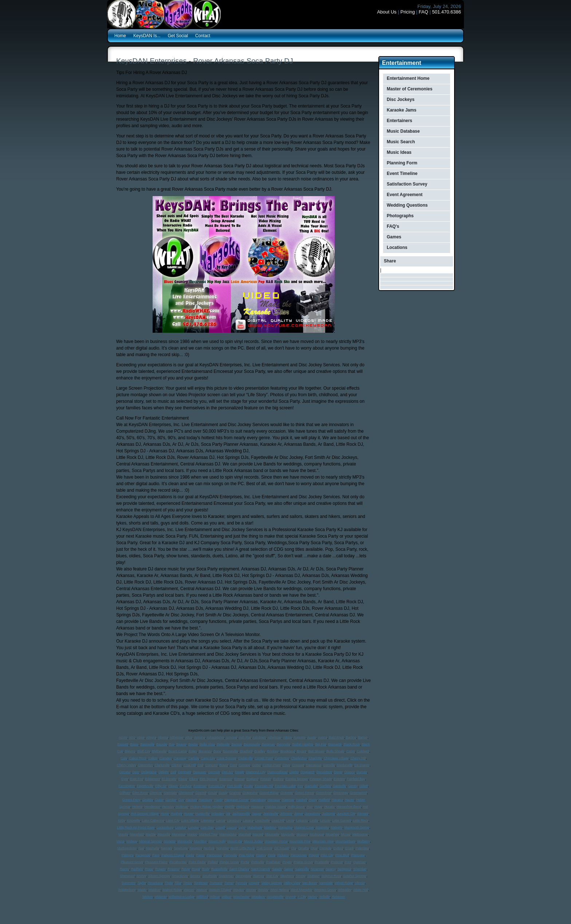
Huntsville (203, 814)
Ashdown (259, 737)
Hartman (288, 800)
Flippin (173, 786)
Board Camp (178, 751)
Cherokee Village (336, 758)
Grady (223, 793)
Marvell (258, 834)
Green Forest (305, 793)
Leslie (314, 820)
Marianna (179, 834)
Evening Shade (321, 779)
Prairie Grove (303, 862)
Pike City (327, 855)
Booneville (231, 751)
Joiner (299, 814)
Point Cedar (197, 862)
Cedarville (245, 758)
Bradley (260, 751)
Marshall (245, 834)
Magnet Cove (304, 827)
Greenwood (359, 793)
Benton (237, 744)
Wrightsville (275, 897)
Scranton (317, 869)
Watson (202, 890)
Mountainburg (345, 841)
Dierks (294, 772)
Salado (277, 869)
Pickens (283, 855)
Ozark (350, 848)
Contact (203, 36)
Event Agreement (405, 195)
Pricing (407, 12)
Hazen (350, 800)
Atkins (288, 737)
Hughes (176, 814)
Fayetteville (145, 786)
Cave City (208, 758)
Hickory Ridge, (201, 807)
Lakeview (208, 820)
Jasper (257, 814)
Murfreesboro (127, 848)
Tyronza (241, 883)
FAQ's (393, 226)
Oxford (338, 848)
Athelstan (275, 737)
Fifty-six (161, 786)
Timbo (188, 883)
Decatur (125, 772)
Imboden (218, 814)
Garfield (326, 786)
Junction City (346, 814)
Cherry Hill (358, 758)
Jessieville (271, 814)
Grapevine (250, 793)
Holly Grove (296, 807)
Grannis (235, 793)
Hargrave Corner (237, 800)
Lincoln (325, 820)
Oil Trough (282, 848)
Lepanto (302, 820)
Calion (153, 758)
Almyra (151, 737)
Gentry (353, 786)
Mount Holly (217, 841)
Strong (301, 876)
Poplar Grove (229, 862)
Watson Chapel (220, 890)
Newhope (181, 848)
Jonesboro (312, 814)
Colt (201, 765)
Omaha (304, 848)
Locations (397, 247)
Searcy (330, 869)
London (181, 827)
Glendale (170, 793)
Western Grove (325, 890)
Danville (329, 765)
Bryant (302, 751)
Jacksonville (241, 814)
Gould (213, 793)
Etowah (266, 779)
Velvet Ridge (344, 883)
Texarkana (155, 883)
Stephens (287, 876)
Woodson (258, 897)
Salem (289, 869)
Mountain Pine (300, 841)
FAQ (424, 12)
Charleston (299, 758)
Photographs (400, 216)
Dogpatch (308, 772)
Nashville (153, 848)
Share (390, 261)
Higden (218, 807)
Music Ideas (399, 152)
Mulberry (363, 841)
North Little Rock (243, 848)
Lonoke (193, 827)
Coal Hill (190, 765)
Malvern (337, 827)
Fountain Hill (264, 786)
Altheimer (177, 737)
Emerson (226, 779)
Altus (189, 737)
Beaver (181, 744)
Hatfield (324, 800)
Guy (181, 800)
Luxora (232, 827)
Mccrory (302, 834)
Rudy (206, 869)
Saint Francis (261, 869)
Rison (149, 869)
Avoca (322, 737)
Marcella (164, 834)
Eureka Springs (297, 779)
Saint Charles (239, 869)
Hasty (313, 800)
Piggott (314, 855)
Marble (151, 834)
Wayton (239, 890)
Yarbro (312, 897)
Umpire (254, 883)
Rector (125, 869)
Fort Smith (235, 786)
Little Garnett (342, 820)
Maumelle (272, 834)
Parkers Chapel (173, 855)
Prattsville (322, 862)
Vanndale (326, 883)
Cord (233, 765)
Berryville (283, 744)
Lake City (173, 820)
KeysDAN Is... (147, 36)
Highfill (230, 807)
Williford (202, 897)
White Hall (361, 890)
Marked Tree (208, 834)
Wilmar (215, 897)
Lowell (220, 827)
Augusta (300, 737)
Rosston (174, 869)
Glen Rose (140, 793)
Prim (348, 862)
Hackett (191, 800)
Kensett (363, 814)
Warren (189, 890)
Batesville (148, 744)
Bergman (269, 744)
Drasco (350, 772)
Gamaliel (311, 786)
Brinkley (273, 751)
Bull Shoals (316, 751)
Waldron (155, 890)
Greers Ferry (131, 800)
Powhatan (273, 862)
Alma (141, 737)
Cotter (256, 765)
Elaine (183, 779)
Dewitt (240, 772)
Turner (229, 883)
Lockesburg (165, 827)
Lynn (242, 827)
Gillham (125, 793)
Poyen (287, 862)
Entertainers (399, 121)
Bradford (246, 751)
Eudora (278, 779)
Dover (338, 772)
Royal (196, 869)
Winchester (242, 897)
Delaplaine (149, 772)
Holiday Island (276, 807)
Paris (156, 855)
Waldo (142, 890)
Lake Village (190, 820)
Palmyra (128, 855)
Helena (137, 807)
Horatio (329, 807)
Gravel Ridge (269, 793)
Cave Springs (227, 758)
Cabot (351, 751)
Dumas (362, 772)
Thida (169, 883)
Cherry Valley (127, 765)
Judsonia (328, 814)
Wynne (291, 897)
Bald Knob (336, 737)
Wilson (227, 897)
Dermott (214, 772)
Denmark (185, 772)
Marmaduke (228, 834)
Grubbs (148, 800)
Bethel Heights (303, 744)
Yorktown (338, 897)
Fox (300, 786)
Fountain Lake (285, 786)
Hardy (218, 800)
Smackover (180, 876)
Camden (166, 758)
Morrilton (200, 841)
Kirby (122, 820)
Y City (302, 897)
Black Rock (352, 744)
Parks (190, 855)
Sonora (195, 876)
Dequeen (200, 772)
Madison (270, 827)
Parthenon (214, 855)
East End (137, 779)
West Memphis (301, 890)
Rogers (160, 869)
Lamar (221, 820)
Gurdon (171, 800)
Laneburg (234, 820)
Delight (164, 772)
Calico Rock (138, 758)
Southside (210, 876)
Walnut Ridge (172, 890)
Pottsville (258, 862)
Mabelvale (255, 827)
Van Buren (310, 883)
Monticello (185, 841)
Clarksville (162, 765)
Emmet (239, 779)
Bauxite (162, 744)
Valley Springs (272, 883)
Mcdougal (317, 834)
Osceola (325, 848)
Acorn (123, 737)
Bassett (123, 744)
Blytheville (159, 751)
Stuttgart (314, 876)
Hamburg (206, 800)
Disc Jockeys (401, 100)
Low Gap (207, 827)
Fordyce (186, 786)
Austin (312, 737)
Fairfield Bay (356, 779)
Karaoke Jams (401, 110)
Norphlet (223, 848)
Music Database (403, 131)
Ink (228, 814)
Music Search (401, 142)
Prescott (337, 862)
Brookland (288, 751)
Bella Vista (207, 744)
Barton (363, 737)
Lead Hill (278, 820)
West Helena (279, 890)
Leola (290, 820)
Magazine (285, 827)
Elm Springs (209, 779)
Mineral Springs (151, 841)
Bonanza (205, 751)
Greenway (340, 793)
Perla (272, 855)
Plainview (358, 855)
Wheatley (345, 890)
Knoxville (134, 820)
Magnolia (322, 827)
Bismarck (335, 744)
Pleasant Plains (157, 862)
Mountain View (323, 841)
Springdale (243, 876)
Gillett (364, 786)
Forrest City (217, 786)
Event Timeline (402, 174)
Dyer (125, 779)
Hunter (189, 814)
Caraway (180, 758)
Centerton (282, 758)
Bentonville (252, 744)
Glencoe (156, 793)
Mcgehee (333, 834)
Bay (172, 744)
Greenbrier (324, 793)
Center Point (264, 758)
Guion (159, 800)
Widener (161, 897)
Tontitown (201, 883)
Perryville (230, 855)
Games (394, 237)
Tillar (178, 883)
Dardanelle (345, 765)
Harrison (274, 800)
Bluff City (144, 751)
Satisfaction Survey (407, 184)
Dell (173, 772)
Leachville (263, 820)
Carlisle (194, 758)
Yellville (324, 897)
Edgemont (153, 779)
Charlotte (316, 758)
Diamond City (256, 772)
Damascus (314, 765)
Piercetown (299, 855)
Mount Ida (235, 841)
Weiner (251, 890)
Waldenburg (127, 890)
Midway (132, 841)
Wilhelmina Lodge (182, 897)
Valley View (292, 883)
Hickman (182, 807)
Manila (123, 834)
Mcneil (346, 834)
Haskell (302, 800)
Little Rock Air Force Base (136, 827)
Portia (245, 862)
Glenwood (186, 793)
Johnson (286, 814)
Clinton (177, 765)
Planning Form (402, 163)
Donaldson (324, 772)
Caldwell (363, 751)
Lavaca (248, 820)
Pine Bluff (342, 855)
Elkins (194, 779)
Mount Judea (253, 841)
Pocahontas (178, 862)
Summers (129, 883)
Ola (294, 848)
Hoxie (165, 814)
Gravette (287, 793)
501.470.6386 (446, 12)
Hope (319, 807)
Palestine (363, 848)
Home (120, 36)
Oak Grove (265, 848)
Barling (351, 737)
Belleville (224, 744)
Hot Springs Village (145, 814)
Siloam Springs (159, 876)
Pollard (213, 862)
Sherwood (127, 876)
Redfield (137, 869)
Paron (201, 855)
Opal (314, 848)
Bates (135, 744)
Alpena (163, 737)
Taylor (142, 883)
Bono (217, 751)
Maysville (288, 834)
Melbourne (360, 834)
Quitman (359, 862)
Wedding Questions (407, 205)
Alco (132, 737)
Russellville (219, 869)
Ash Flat (245, 737)
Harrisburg (258, 800)
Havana (337, 800)
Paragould (143, 855)
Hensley (168, 807)
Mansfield (137, 834)
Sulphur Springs (355, 876)
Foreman (200, 786)
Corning (245, 765)
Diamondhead (277, 772)
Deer (136, 772)
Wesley (263, 890)
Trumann (216, 883)
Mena (121, 841)
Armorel (232, 737)
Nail (141, 848)
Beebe (193, 744)
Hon (310, 807)
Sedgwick (345, 869)
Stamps (259, 876)
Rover (224, 765)
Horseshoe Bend (349, 807)
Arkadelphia (216, 737)
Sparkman (226, 876)
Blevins (130, 751)
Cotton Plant (272, 765)
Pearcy (261, 855)
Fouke (249, 786)
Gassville (340, 786)
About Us (387, 12)
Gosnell (201, 793)
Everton (340, 779)
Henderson (153, 807)
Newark (167, 848)
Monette (170, 841)
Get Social (178, 36)
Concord (212, 765)
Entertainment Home (408, 78)
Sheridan (360, 869)
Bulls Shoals (335, 751)
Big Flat (321, 744)
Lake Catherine (153, 820)
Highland (243, 807)
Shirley (141, 876)
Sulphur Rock (331, 876)
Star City (272, 876)
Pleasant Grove (132, 862)
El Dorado (169, 779)
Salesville (302, 869)
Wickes (148, 897)
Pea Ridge (247, 855)
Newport (196, 848)
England (253, 779)
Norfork (209, 848)
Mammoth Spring (357, 827)
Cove (286, 765)
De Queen (362, 765)
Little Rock (361, 820)
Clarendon (146, 765)
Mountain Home (276, 841)
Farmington (127, 786)
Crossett (298, 765)
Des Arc (228, 772)
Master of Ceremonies (409, 89)
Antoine (200, 737)
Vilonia (360, 883)
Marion (192, 834)
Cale (124, 758)
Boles (193, 751)
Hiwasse (257, 807)
